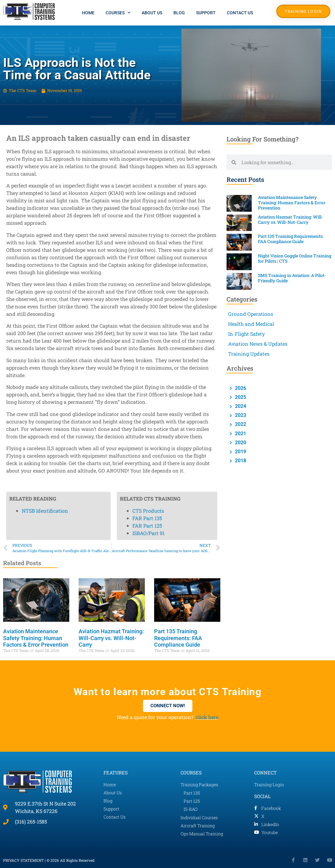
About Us (152, 13)
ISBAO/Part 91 (149, 171)
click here (207, 717)
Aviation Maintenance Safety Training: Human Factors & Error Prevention (36, 638)
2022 (240, 424)
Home (88, 13)
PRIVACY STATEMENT (23, 860)
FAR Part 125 (147, 163)
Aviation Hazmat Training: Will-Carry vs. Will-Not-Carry (111, 638)
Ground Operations (251, 314)
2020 (240, 443)
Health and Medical (251, 324)
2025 (240, 397)
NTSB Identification (45, 148)
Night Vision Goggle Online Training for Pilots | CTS (295, 258)
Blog (179, 13)
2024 (240, 406)
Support (206, 13)
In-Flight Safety (246, 334)
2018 (240, 461)
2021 (240, 434)
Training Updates (249, 354)
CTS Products (148, 148)
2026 (240, 388)
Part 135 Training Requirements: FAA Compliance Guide (178, 638)
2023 (240, 415)
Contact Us (240, 13)
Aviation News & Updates (258, 344)
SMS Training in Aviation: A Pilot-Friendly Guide (292, 278)
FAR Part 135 (147, 156)
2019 (240, 452)
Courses (118, 13)
